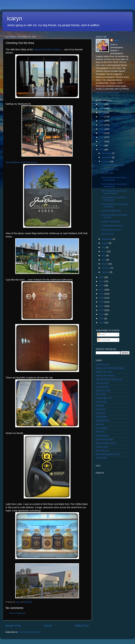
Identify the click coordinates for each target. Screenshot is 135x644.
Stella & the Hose (104, 372)
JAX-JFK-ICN (107, 234)
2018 (102, 137)
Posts (102, 334)
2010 (102, 294)
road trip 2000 (102, 387)
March (105, 264)
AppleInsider (102, 417)
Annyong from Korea (111, 230)
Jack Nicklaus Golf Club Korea (21, 162)
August (105, 243)
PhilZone (100, 405)
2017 (102, 141)
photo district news (105, 439)
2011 (102, 290)
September (107, 239)
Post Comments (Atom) (30, 632)
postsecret (101, 409)
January (106, 272)
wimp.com (101, 413)
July (104, 247)
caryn (116, 40)
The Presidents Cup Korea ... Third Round (115, 185)
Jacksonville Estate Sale (113, 165)
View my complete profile (108, 93)
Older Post (82, 626)
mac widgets (102, 428)
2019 (102, 133)
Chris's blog (101, 402)
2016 (102, 145)
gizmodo (100, 424)
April (104, 260)
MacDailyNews (103, 420)
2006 (102, 310)
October (106, 161)
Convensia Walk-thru (111, 211)
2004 (102, 318)
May (104, 255)
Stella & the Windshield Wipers (110, 368)
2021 (102, 125)
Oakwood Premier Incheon (47, 50)
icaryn (15, 18)
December (107, 153)
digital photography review (108, 454)
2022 (102, 121)
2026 (102, 104)
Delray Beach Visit (110, 169)
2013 (102, 281)
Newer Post (13, 626)
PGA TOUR (101, 458)
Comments (104, 340)
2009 (102, 298)
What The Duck (103, 391)
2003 (102, 323)
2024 (102, 112)
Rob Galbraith (102, 451)
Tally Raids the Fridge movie (109, 379)
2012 (102, 285)
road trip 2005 (102, 383)
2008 (102, 302)
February (106, 268)
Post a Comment (18, 613)
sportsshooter (102, 436)
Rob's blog (101, 394)
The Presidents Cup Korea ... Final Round (115, 179)
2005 (102, 314)
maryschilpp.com (104, 398)
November (107, 157)
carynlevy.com (102, 364)
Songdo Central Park (111, 221)
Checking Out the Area (112, 226)
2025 (102, 108)
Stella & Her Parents (105, 376)
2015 (102, 150)
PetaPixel (100, 432)
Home (48, 626)
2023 (102, 117)
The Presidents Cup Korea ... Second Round (115, 192)
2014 (102, 277)
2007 (102, 306)
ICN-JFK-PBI (107, 173)
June (104, 251)
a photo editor (102, 447)
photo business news (106, 443)
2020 (102, 129)
